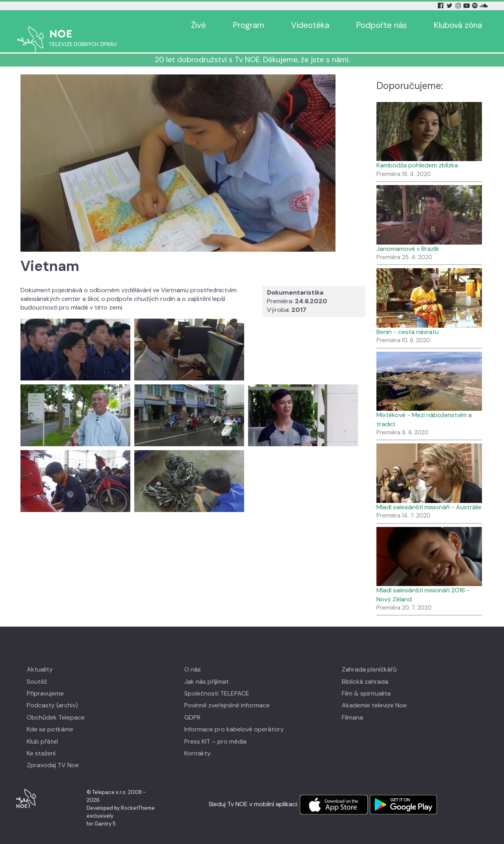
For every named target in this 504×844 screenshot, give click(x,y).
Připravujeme (45, 682)
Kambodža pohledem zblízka (417, 154)
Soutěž (37, 670)
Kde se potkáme (50, 718)
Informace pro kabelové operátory (234, 718)
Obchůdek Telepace (56, 706)
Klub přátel (42, 730)
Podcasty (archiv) (52, 694)
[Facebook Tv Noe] (441, 6)
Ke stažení (41, 742)
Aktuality (40, 658)
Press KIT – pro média (215, 730)
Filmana (352, 706)
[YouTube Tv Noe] (467, 6)
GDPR (192, 706)
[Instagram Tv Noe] (460, 6)
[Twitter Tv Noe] (450, 6)
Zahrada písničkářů (369, 658)
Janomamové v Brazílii (408, 237)
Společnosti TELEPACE (217, 682)
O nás (193, 658)
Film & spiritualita (366, 682)
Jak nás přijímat (207, 670)
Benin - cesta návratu (408, 320)
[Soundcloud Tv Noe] (484, 6)
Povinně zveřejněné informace (227, 694)
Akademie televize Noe (374, 694)
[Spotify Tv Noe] (476, 6)
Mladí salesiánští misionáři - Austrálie (429, 496)
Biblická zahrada (365, 670)
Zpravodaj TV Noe (53, 754)
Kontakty (197, 742)
